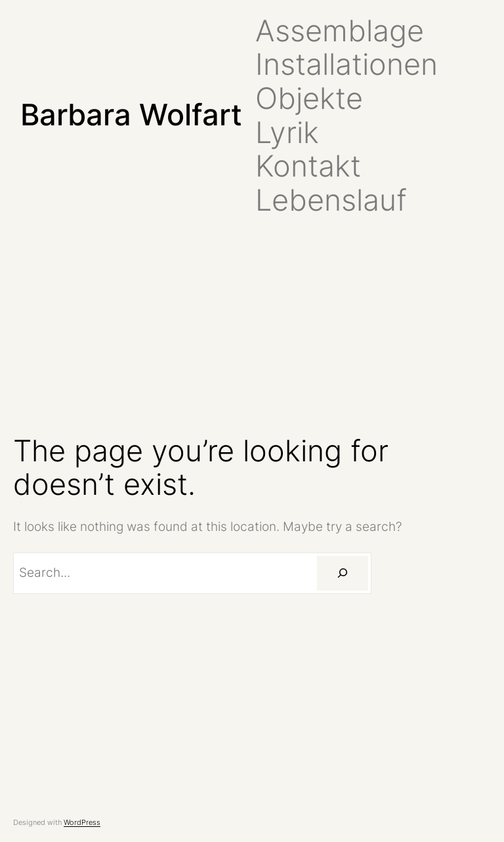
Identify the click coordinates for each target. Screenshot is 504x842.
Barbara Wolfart (131, 115)
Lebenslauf (331, 200)
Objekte (309, 98)
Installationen (346, 64)
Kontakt (308, 166)
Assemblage (340, 31)
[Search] (343, 573)
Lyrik (287, 133)
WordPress (82, 822)
